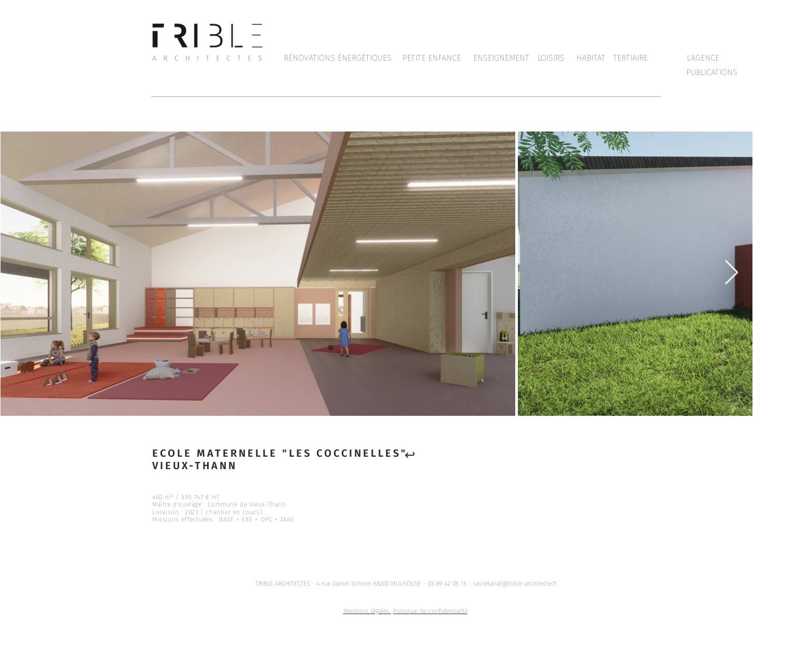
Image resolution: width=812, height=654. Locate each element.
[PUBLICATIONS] (712, 72)
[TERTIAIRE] (630, 58)
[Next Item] (731, 273)
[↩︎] (410, 455)
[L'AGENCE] (703, 58)
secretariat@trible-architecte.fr (515, 584)
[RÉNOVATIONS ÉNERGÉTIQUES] (338, 58)
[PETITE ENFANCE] (432, 58)
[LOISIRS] (551, 58)
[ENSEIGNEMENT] (501, 58)
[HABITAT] (591, 58)
